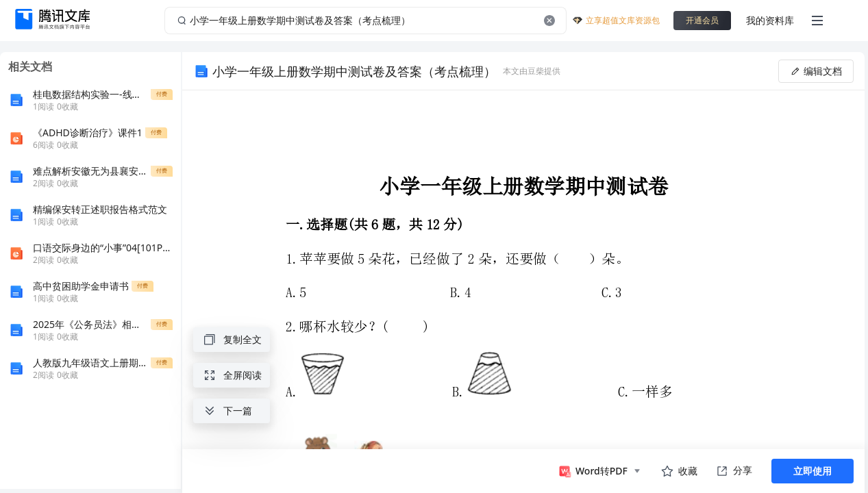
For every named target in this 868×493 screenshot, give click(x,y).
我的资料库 (770, 20)
